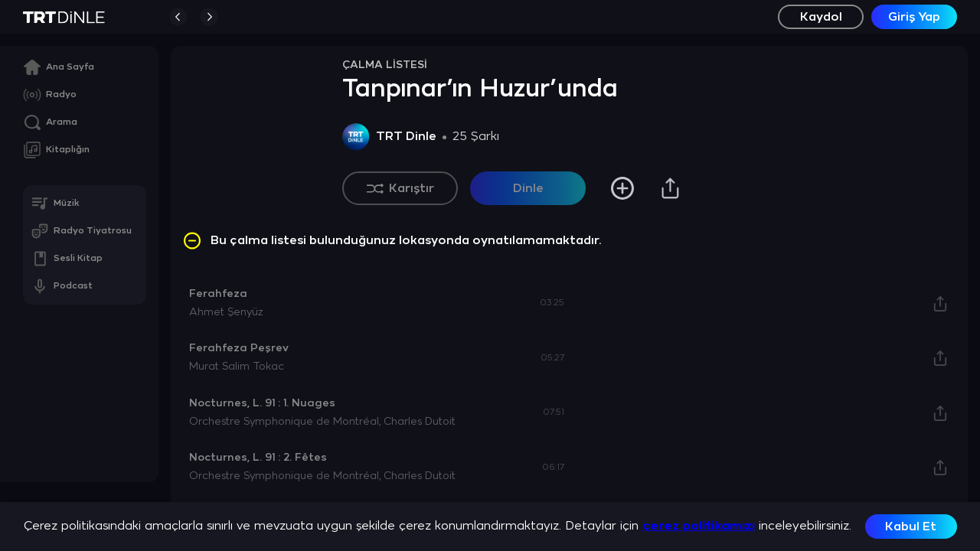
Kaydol (821, 17)
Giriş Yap (914, 17)
